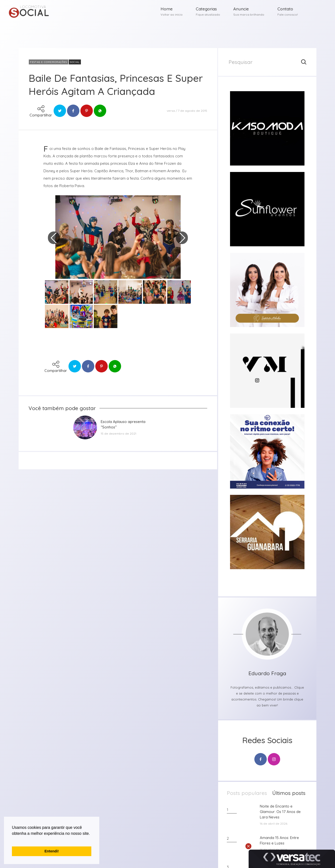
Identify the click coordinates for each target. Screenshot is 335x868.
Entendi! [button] (52, 851)
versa (171, 111)
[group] (267, 128)
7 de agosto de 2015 (193, 111)
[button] (13, 840)
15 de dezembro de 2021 (118, 434)
